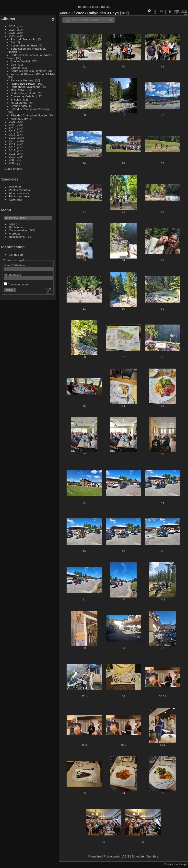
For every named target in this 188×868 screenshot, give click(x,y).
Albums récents (19, 193)
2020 (12, 125)
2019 (12, 128)
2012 (12, 150)
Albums (8, 19)
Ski (13, 42)
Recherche (16, 227)
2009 (12, 160)
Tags (12, 224)
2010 (12, 157)
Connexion (16, 254)
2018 (12, 131)
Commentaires (18, 230)
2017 (12, 134)
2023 (12, 33)
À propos (15, 233)
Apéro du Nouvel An (24, 39)
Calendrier (16, 199)
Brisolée (16, 99)
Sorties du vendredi (23, 93)
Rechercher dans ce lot (92, 20)
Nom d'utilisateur (14, 265)
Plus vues (15, 187)
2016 (12, 138)
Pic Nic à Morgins (22, 80)
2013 (12, 147)
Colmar (15, 68)
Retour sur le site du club (94, 7)
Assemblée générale (24, 45)
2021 (12, 122)
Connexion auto (16, 284)
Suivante (138, 856)
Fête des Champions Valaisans (31, 109)
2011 (12, 153)
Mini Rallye (18, 90)
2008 (12, 163)
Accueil (66, 13)
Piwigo (183, 864)
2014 (12, 144)
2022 (12, 36)
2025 (12, 26)
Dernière (152, 856)
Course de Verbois (23, 96)
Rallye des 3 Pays (23, 84)
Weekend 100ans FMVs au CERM (33, 74)
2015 (12, 141)
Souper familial (20, 61)
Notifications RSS (20, 237)
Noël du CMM (20, 118)
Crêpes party (19, 106)
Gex (13, 64)
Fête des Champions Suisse (29, 115)
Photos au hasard (20, 196)
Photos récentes (19, 190)
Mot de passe (12, 275)
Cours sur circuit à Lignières (29, 71)
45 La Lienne (19, 103)
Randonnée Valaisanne (26, 87)
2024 (12, 29)
